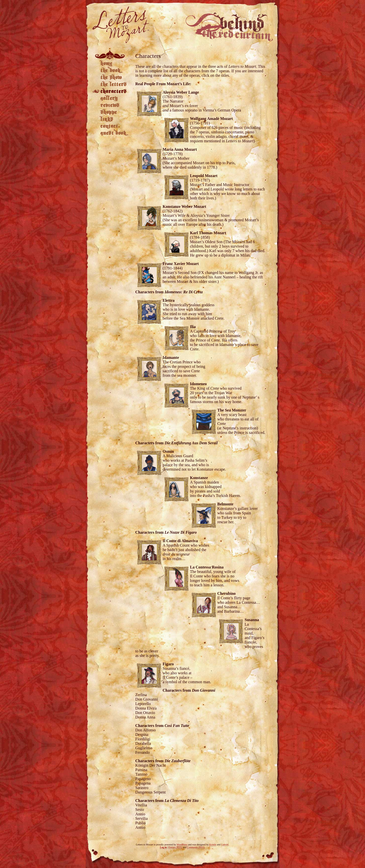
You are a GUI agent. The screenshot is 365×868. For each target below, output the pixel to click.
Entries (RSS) (175, 847)
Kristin (213, 845)
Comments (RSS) (196, 847)
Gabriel (225, 845)
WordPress (182, 845)
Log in (163, 847)
